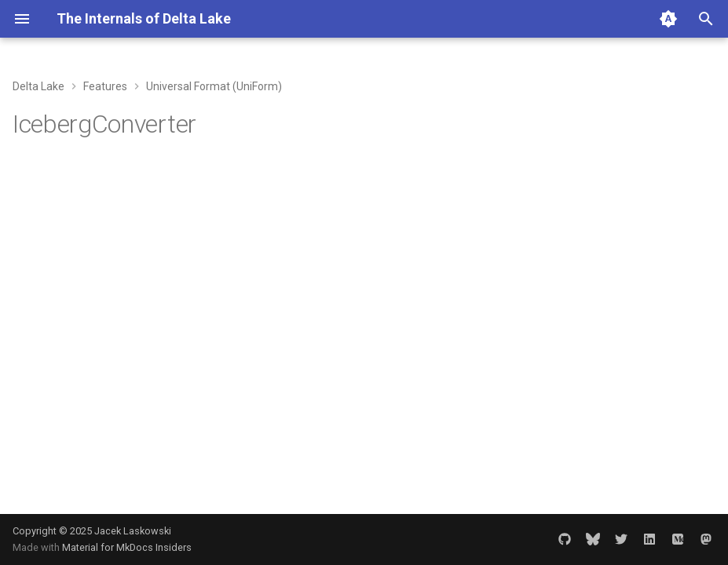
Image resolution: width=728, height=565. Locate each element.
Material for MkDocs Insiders (127, 547)
